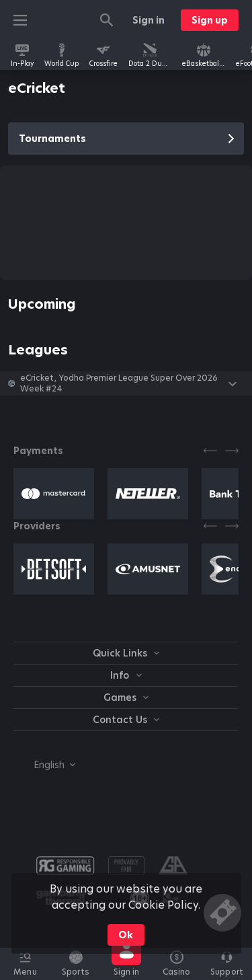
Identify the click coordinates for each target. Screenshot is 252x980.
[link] (22, 55)
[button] (126, 383)
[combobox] (44, 765)
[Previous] (210, 451)
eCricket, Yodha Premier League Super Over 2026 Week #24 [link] (119, 383)
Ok (126, 935)
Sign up (210, 20)
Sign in (149, 20)
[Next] (232, 451)
